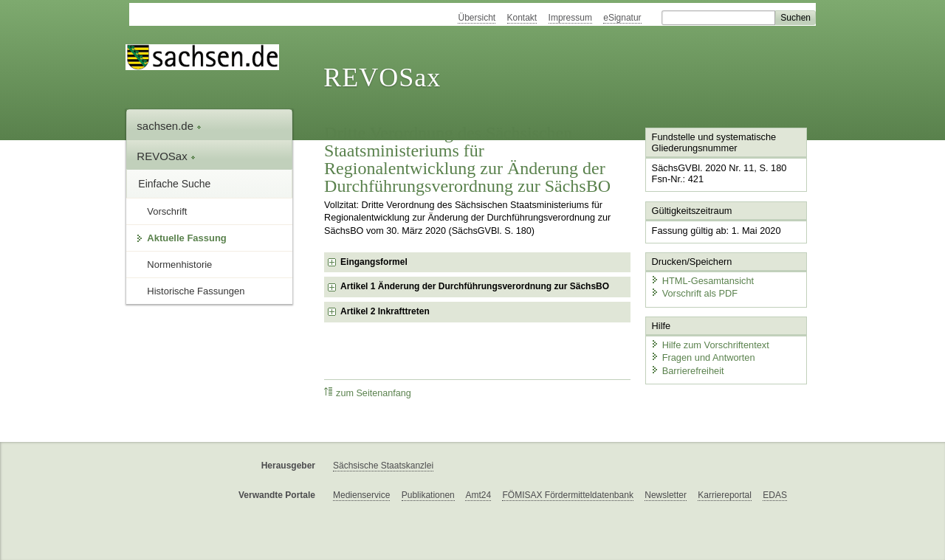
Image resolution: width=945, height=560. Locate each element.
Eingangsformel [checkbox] (374, 262)
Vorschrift (167, 211)
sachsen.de (169, 126)
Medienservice (361, 495)
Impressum (570, 18)
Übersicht (477, 18)
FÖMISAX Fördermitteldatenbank (567, 495)
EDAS (775, 495)
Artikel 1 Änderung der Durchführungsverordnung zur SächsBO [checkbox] (475, 286)
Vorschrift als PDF (694, 293)
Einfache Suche (174, 184)
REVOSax (382, 77)
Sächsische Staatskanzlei (383, 466)
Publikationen (428, 495)
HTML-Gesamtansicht (702, 281)
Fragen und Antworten (703, 357)
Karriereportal (725, 495)
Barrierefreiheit (687, 371)
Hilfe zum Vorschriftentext (710, 345)
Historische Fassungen (196, 291)
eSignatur (622, 18)
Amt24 (478, 495)
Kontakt (522, 18)
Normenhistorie (179, 265)
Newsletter (666, 495)
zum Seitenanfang (368, 393)
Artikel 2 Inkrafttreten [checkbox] (385, 311)
